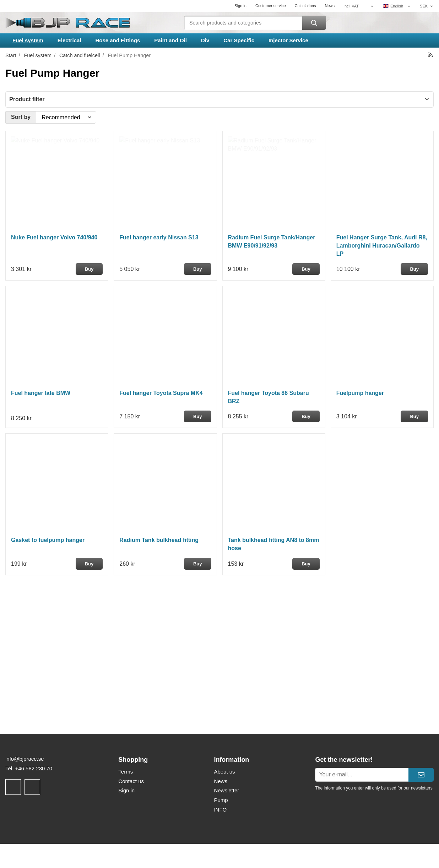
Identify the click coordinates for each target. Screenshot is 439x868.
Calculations (305, 6)
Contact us (131, 781)
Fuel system (28, 40)
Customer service (271, 6)
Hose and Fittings (118, 40)
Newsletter (226, 790)
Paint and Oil (170, 40)
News (330, 6)
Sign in (240, 6)
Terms (126, 772)
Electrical (69, 40)
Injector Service (288, 40)
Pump (221, 800)
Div (205, 40)
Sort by (21, 117)
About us (224, 772)
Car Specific (239, 40)
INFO (220, 810)
